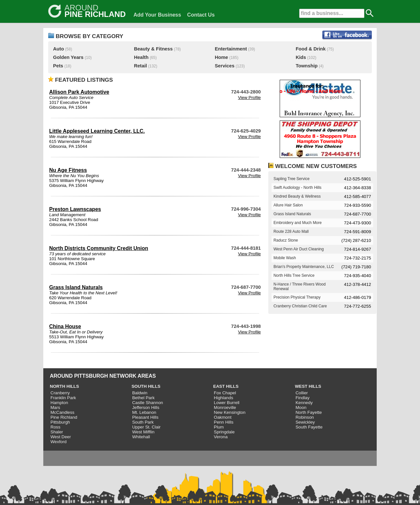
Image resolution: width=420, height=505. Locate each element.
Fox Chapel (225, 393)
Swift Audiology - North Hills (297, 188)
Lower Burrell (227, 403)
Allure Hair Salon (288, 205)
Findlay (303, 398)
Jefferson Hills (146, 407)
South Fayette (309, 427)
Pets (58, 66)
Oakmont (223, 417)
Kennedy (304, 403)
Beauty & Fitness (153, 49)
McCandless (62, 412)
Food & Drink (311, 49)
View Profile (249, 98)
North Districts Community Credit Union (99, 248)
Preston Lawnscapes (75, 209)
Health (141, 57)
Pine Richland (64, 417)
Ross (55, 427)
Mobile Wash (285, 258)
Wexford (58, 442)
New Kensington (230, 412)
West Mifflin (143, 432)
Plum (219, 427)
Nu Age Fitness (68, 170)
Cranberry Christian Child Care (300, 306)
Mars (55, 407)
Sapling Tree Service (292, 179)
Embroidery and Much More (298, 223)
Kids (301, 57)
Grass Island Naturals (76, 287)
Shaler (57, 432)
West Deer (61, 437)
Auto (58, 49)
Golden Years (68, 57)
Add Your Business (157, 15)
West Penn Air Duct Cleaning (299, 249)
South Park (143, 422)
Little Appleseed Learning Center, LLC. (97, 131)
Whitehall (141, 437)
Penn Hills (224, 422)
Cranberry (60, 393)
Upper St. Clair (146, 427)
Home (222, 57)
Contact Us (201, 15)
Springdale (224, 432)
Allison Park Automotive (79, 92)
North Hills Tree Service (294, 275)
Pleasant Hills (145, 417)
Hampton (59, 403)
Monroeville (225, 407)
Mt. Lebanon (144, 412)
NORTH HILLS (64, 386)
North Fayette (309, 412)
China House (65, 326)
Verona (221, 437)
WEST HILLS (308, 386)
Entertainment (231, 49)
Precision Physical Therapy (297, 297)
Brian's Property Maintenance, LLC (304, 267)
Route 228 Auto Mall (291, 231)
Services (225, 66)
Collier (302, 393)
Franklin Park (63, 398)
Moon (301, 407)
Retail (140, 66)
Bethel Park (143, 398)
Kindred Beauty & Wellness (297, 196)
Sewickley (305, 422)
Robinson (305, 417)
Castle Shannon (148, 403)
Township (307, 66)
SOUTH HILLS (146, 386)
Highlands (224, 398)
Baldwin (140, 393)
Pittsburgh (60, 422)
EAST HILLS (226, 386)
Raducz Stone (286, 240)
